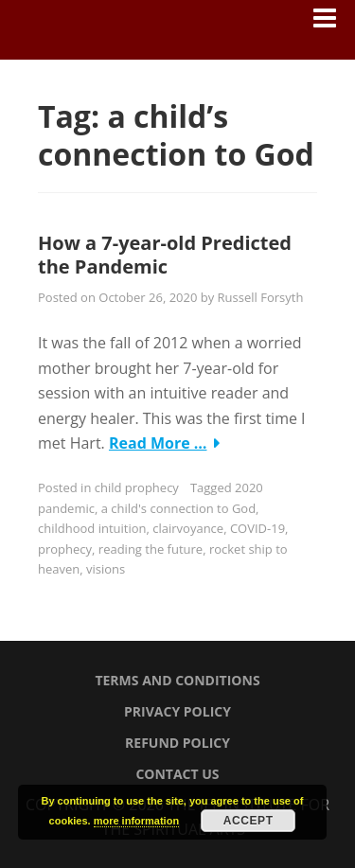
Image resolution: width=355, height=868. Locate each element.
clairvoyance (188, 528)
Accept (248, 821)
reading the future (151, 549)
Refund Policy (177, 743)
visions (106, 569)
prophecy (65, 549)
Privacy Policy (177, 711)
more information (136, 821)
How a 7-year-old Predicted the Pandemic (165, 255)
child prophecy (137, 487)
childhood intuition (92, 528)
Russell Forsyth (261, 297)
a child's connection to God (178, 508)
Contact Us (177, 774)
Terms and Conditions (177, 680)
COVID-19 (257, 528)
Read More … (158, 443)
